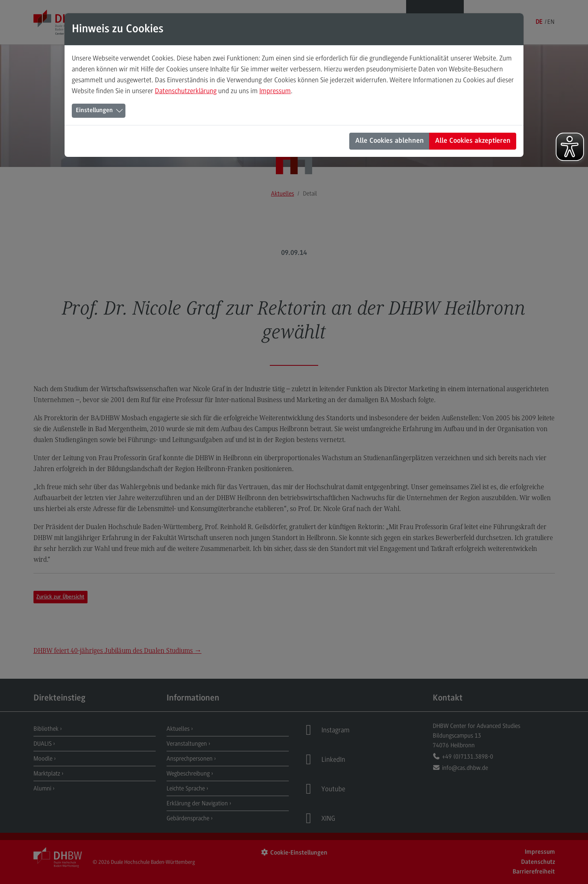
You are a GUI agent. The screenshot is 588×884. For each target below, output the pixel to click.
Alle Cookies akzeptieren (473, 141)
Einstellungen (94, 110)
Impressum (275, 91)
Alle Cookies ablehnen (390, 141)
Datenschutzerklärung (186, 91)
